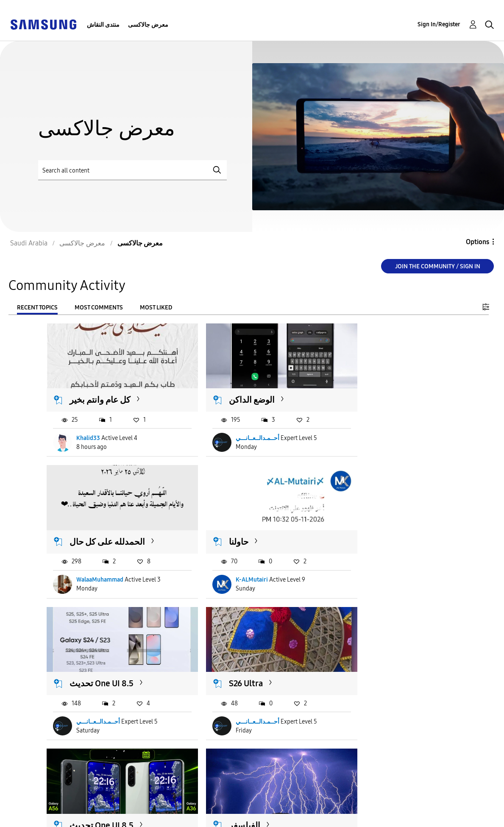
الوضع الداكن (232, 391)
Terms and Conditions (173, 803)
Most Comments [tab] (99, 308)
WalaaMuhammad (380, 430)
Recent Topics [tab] (37, 308)
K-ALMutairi (93, 563)
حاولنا (80, 525)
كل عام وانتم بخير (100, 391)
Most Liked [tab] (156, 308)
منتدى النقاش (103, 25)
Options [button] (478, 242)
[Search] (132, 170)
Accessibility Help (42, 803)
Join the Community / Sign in (438, 266)
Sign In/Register (439, 24)
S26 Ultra (366, 525)
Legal (146, 817)
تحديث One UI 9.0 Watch (381, 663)
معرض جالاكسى (148, 25)
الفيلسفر (225, 658)
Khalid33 (89, 430)
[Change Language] (286, 809)
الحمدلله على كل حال (387, 391)
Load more (73, 759)
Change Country (338, 809)
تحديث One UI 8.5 (241, 525)
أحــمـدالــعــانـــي (238, 430)
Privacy (25, 817)
